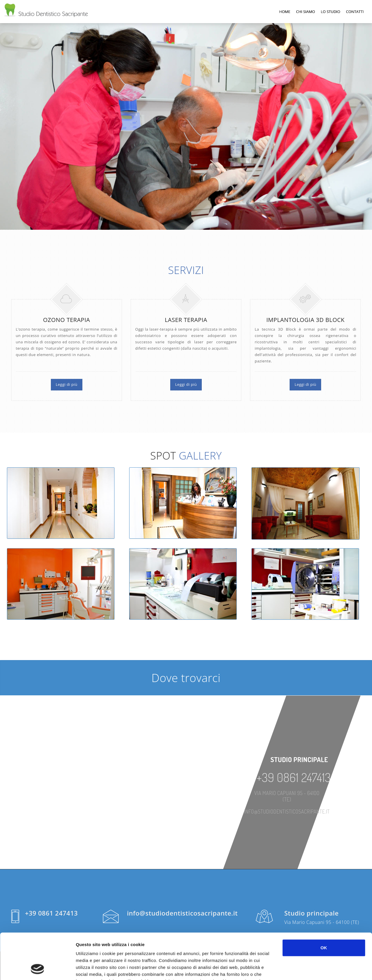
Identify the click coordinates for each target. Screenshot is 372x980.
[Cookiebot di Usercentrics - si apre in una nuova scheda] (37, 969)
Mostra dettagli (307, 969)
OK (324, 905)
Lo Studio (331, 12)
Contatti (355, 12)
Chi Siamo (306, 12)
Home (285, 12)
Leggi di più (67, 384)
